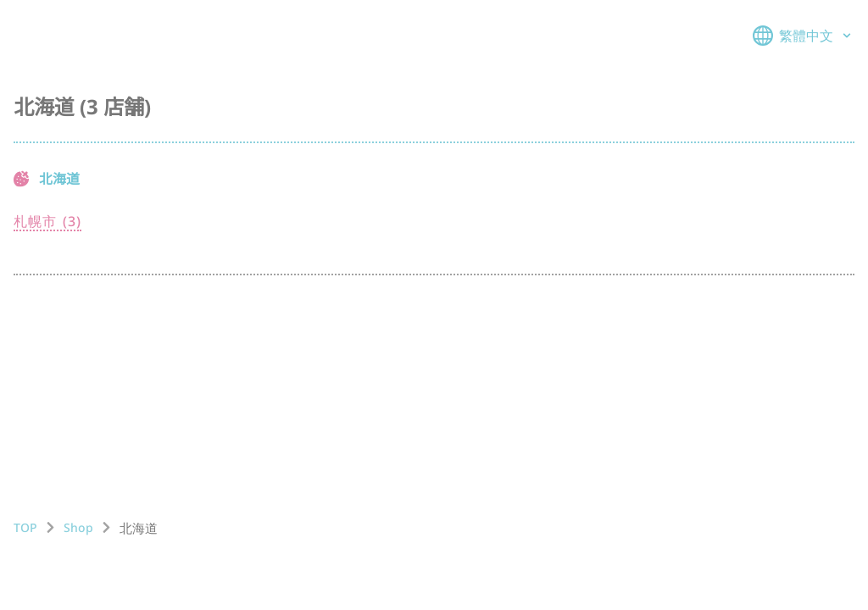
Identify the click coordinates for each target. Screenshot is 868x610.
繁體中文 (804, 36)
